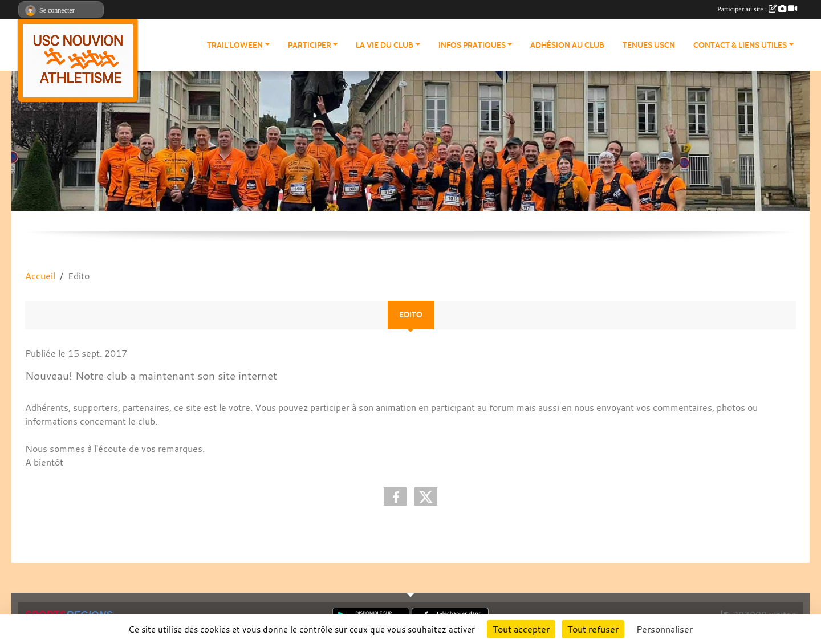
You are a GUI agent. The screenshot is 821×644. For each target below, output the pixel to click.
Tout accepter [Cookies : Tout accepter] (521, 629)
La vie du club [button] (385, 45)
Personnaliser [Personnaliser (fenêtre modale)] (664, 629)
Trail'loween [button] (235, 45)
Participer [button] (310, 45)
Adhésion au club (567, 45)
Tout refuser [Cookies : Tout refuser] (593, 629)
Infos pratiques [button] (472, 45)
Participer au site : (757, 9)
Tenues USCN (649, 45)
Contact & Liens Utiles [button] (740, 45)
